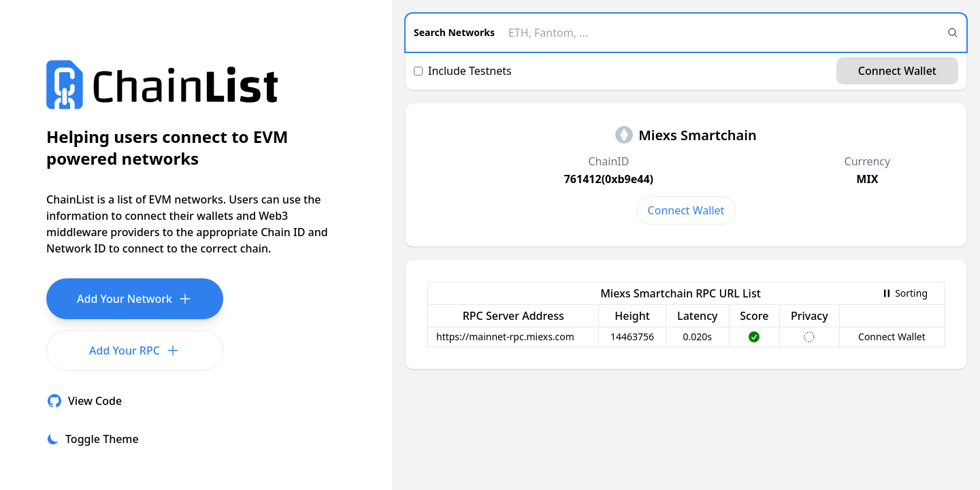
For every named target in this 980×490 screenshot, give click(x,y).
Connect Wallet (897, 71)
